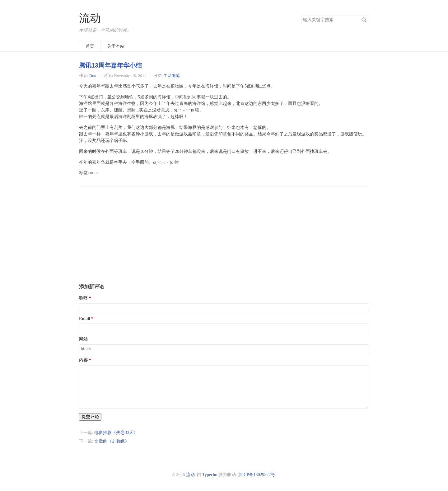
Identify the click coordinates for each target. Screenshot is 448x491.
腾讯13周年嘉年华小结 (110, 65)
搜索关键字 (301, 15)
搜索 (364, 20)
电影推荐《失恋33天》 (116, 433)
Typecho (210, 475)
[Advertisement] (224, 230)
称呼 (83, 298)
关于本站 (116, 46)
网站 (83, 339)
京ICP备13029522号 (257, 475)
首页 (90, 46)
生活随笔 (172, 76)
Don (93, 76)
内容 (83, 360)
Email (85, 319)
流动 (90, 18)
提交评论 (90, 417)
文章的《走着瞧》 (112, 441)
